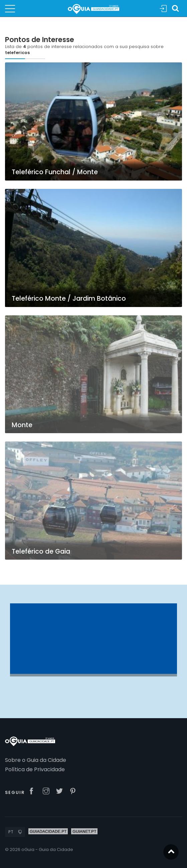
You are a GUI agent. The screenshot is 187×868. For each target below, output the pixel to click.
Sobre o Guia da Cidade (36, 760)
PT (11, 832)
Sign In (163, 9)
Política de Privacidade (35, 769)
